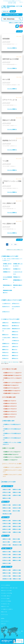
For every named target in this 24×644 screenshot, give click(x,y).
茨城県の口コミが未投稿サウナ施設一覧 (16, 23)
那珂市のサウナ (15, 358)
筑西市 (8, 42)
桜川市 (8, 83)
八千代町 (9, 186)
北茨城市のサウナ (6, 344)
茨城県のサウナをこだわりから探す (12, 14)
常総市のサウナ (15, 352)
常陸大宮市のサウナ (16, 323)
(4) (6, 307)
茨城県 (4, 42)
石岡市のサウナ (15, 332)
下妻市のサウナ (15, 338)
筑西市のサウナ (5, 335)
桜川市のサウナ (5, 355)
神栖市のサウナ (5, 326)
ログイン (21, 2)
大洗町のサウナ (5, 323)
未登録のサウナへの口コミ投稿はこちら (15, 250)
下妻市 (8, 103)
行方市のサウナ (5, 358)
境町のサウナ (15, 350)
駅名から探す (13, 11)
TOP (2, 362)
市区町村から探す (6, 11)
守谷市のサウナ (5, 352)
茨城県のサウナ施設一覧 (8, 362)
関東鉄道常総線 (16, 362)
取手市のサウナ (15, 344)
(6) (6, 304)
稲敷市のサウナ (15, 355)
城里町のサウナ (5, 350)
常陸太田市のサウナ (16, 329)
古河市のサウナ (5, 347)
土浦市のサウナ (15, 347)
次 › (12, 244)
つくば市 (9, 123)
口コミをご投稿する (12, 48)
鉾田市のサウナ (15, 335)
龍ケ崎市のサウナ (15, 326)
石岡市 (8, 207)
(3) (6, 312)
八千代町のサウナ (15, 341)
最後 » (16, 244)
